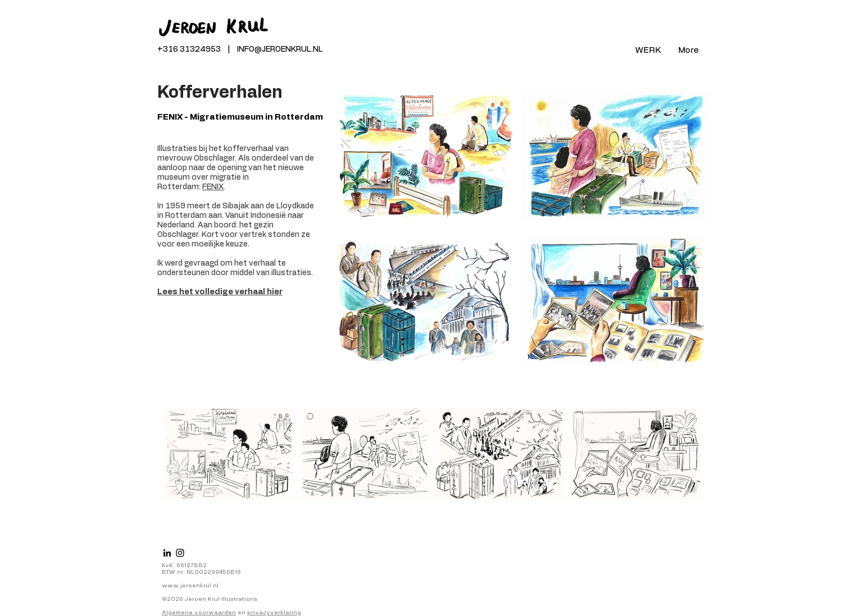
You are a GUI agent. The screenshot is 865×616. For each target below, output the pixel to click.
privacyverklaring (274, 613)
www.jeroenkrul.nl (190, 586)
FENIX (213, 187)
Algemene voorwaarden (199, 613)
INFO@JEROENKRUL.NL (280, 49)
